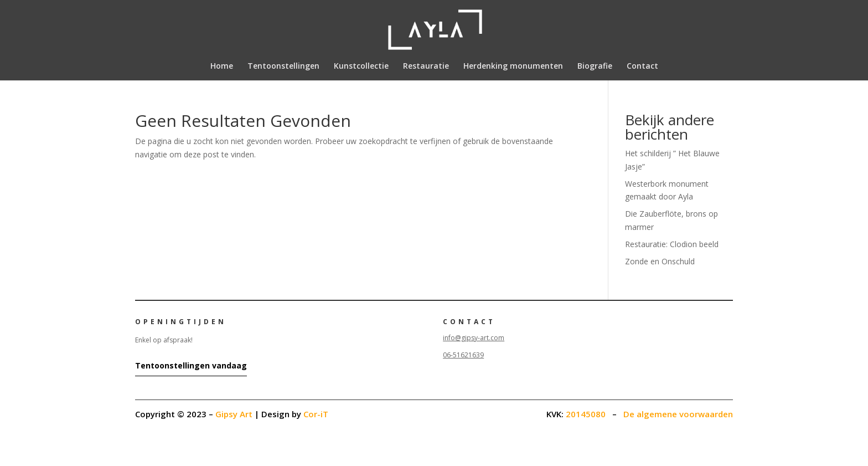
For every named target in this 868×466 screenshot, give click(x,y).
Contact (642, 66)
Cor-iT (316, 414)
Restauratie (426, 66)
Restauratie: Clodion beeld (672, 244)
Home (222, 66)
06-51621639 (463, 355)
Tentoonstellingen (283, 66)
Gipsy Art (234, 414)
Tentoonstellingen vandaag (191, 365)
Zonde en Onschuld (660, 261)
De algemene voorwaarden (678, 414)
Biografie (595, 66)
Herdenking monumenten (513, 66)
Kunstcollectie (361, 66)
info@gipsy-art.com (474, 338)
